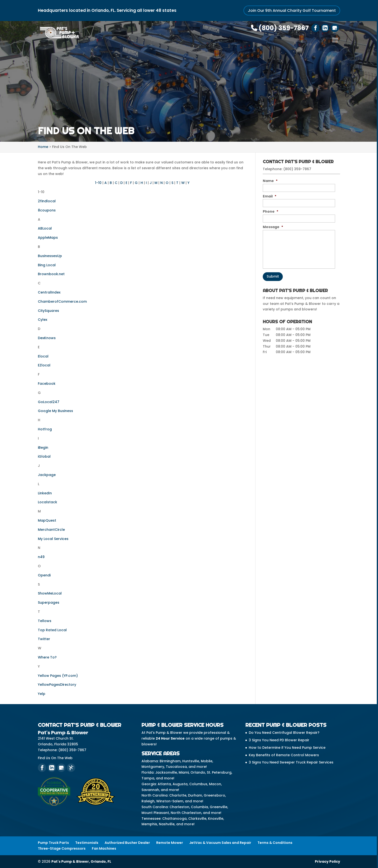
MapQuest (47, 520)
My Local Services (53, 539)
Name (270, 181)
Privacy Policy (327, 861)
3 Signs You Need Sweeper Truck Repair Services (291, 762)
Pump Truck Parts (53, 842)
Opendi (44, 575)
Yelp (42, 694)
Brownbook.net (51, 274)
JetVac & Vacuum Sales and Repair (220, 842)
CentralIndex (49, 292)
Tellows (45, 621)
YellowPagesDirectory (57, 685)
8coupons (47, 210)
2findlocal (47, 201)
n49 (41, 557)
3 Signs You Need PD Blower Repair (279, 740)
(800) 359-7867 (280, 28)
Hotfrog (45, 429)
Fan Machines (104, 848)
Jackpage (47, 475)
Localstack (47, 502)
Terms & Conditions (275, 842)
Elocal (43, 356)
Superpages (49, 602)
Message (273, 227)
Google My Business (55, 411)
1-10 (98, 183)
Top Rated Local (52, 630)
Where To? (47, 657)
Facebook (47, 384)
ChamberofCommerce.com (62, 301)
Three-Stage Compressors (62, 848)
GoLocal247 (49, 402)
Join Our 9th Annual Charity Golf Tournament (292, 10)
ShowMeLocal (50, 593)
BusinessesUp (50, 256)
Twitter (44, 639)
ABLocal (45, 228)
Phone (270, 211)
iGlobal (44, 456)
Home (43, 147)
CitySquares (48, 310)
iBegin (43, 447)
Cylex (43, 320)
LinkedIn (45, 493)
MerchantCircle (51, 529)
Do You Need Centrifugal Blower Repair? (284, 733)
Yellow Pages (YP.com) (58, 675)
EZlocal (44, 365)
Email (270, 196)
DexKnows (47, 338)
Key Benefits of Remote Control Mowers (284, 755)
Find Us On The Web (55, 758)
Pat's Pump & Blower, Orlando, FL (81, 861)
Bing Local (47, 265)
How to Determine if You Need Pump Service (287, 747)
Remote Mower (170, 842)
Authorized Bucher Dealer (127, 842)
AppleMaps (48, 238)
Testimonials (87, 842)
